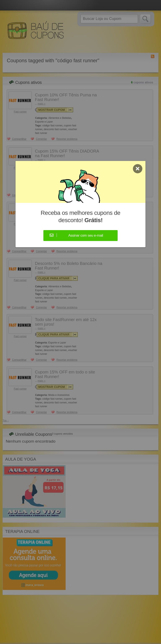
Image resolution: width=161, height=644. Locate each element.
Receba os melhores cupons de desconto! (80, 216)
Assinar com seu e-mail (86, 235)
